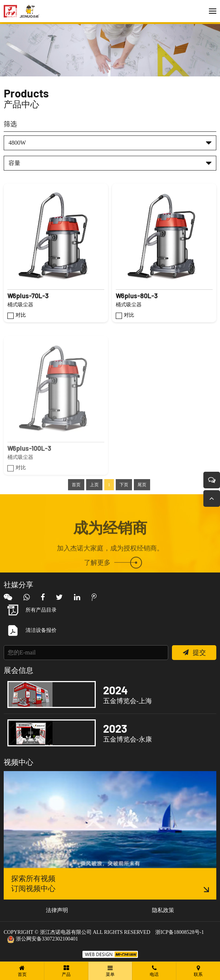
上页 (94, 501)
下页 (124, 501)
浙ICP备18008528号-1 (180, 932)
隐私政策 (163, 910)
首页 (76, 501)
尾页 (142, 501)
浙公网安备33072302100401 (43, 939)
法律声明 (57, 910)
